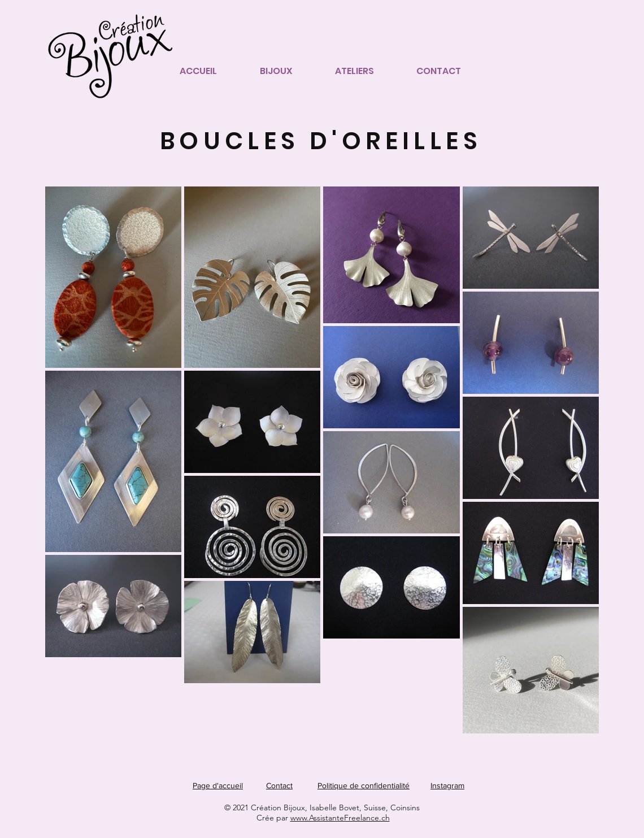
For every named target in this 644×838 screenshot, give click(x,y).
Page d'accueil (218, 785)
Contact (279, 785)
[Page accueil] (114, 52)
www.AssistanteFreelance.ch (340, 818)
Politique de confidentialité (364, 785)
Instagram (447, 785)
